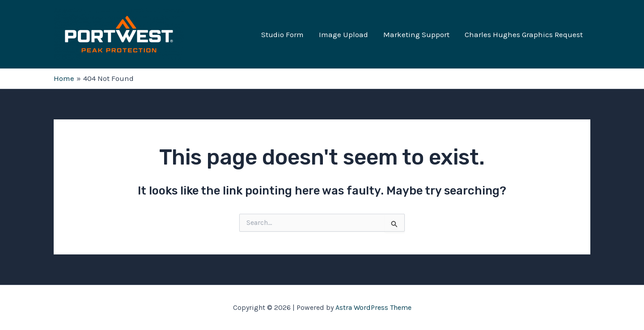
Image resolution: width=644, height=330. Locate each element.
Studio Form (282, 34)
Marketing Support (416, 34)
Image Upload (343, 34)
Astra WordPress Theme (373, 307)
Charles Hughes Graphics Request (524, 34)
